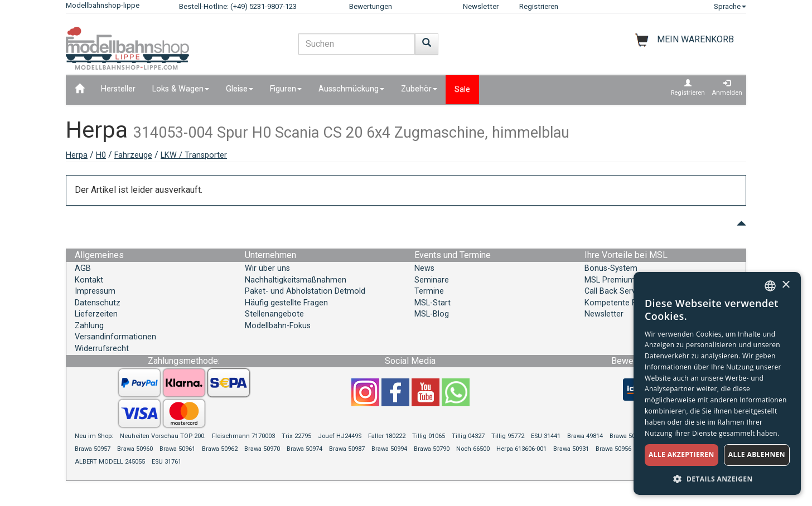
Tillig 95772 (508, 436)
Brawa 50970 (262, 449)
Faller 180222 (387, 436)
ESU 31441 (546, 436)
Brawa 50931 (571, 449)
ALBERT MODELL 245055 (110, 462)
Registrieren (539, 6)
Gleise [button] (240, 89)
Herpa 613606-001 (521, 449)
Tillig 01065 (429, 436)
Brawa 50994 (389, 449)
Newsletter (481, 6)
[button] (717, 478)
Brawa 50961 (177, 449)
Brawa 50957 (93, 449)
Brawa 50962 (220, 449)
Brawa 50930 (627, 436)
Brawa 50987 (347, 449)
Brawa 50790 (432, 449)
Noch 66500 (473, 449)
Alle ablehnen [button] (757, 454)
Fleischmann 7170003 (243, 436)
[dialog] (717, 383)
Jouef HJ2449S (340, 436)
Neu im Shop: (94, 436)
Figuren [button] (286, 89)
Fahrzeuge (133, 155)
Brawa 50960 (135, 449)
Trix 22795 (296, 436)
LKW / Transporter (194, 155)
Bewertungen (371, 6)
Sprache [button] (730, 6)
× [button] (786, 285)
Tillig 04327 (468, 436)
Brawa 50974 (304, 449)
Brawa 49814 (585, 436)
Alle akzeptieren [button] (681, 454)
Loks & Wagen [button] (181, 89)
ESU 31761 (166, 462)
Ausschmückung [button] (351, 89)
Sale (462, 89)
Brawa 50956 (613, 449)
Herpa (77, 155)
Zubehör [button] (419, 89)
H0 (101, 155)
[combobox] (770, 286)
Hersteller (118, 89)
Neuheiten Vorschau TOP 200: (164, 436)
